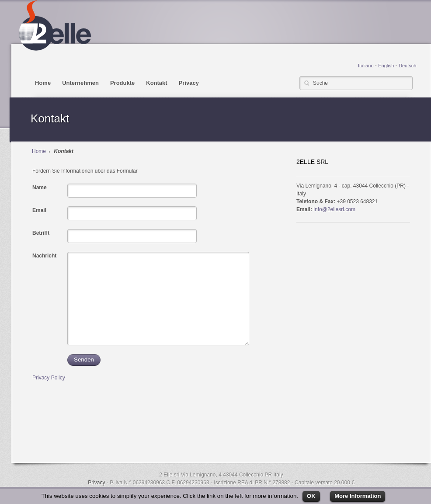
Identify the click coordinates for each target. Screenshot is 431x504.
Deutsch (407, 66)
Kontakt (156, 83)
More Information (358, 496)
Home (43, 83)
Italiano (366, 66)
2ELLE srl (54, 26)
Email (39, 210)
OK (311, 496)
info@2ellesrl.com (334, 209)
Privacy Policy (49, 378)
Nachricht (44, 256)
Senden (84, 360)
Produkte (122, 83)
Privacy (189, 83)
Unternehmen (80, 83)
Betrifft (41, 233)
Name (40, 188)
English (386, 66)
